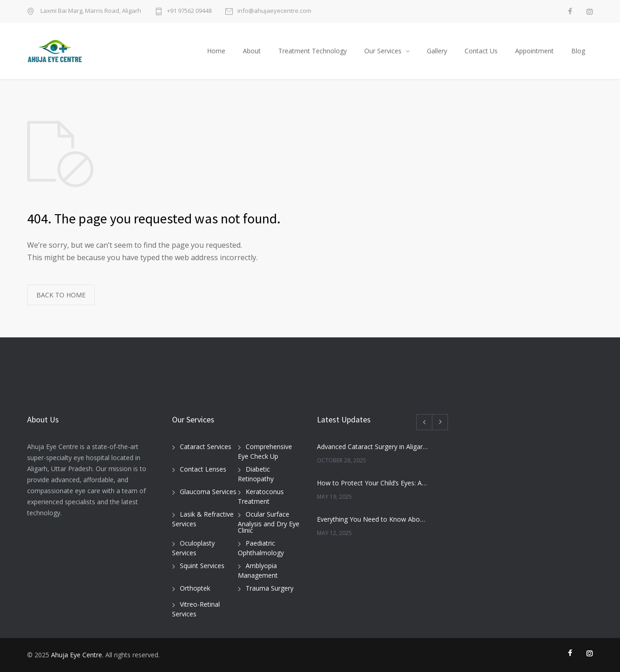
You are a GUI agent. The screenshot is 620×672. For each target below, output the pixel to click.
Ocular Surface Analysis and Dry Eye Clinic (269, 522)
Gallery (437, 51)
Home (216, 51)
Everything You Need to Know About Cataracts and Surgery (373, 519)
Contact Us (481, 51)
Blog (578, 51)
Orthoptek (195, 588)
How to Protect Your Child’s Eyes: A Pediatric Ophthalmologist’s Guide (373, 483)
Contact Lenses (203, 469)
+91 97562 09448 (189, 11)
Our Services (383, 51)
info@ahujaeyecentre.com (274, 11)
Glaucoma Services (208, 492)
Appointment (534, 51)
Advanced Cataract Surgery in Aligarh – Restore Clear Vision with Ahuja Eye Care (373, 447)
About (252, 51)
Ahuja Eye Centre (77, 655)
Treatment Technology (313, 51)
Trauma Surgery (270, 588)
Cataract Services (206, 447)
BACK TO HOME (61, 295)
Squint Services (202, 566)
